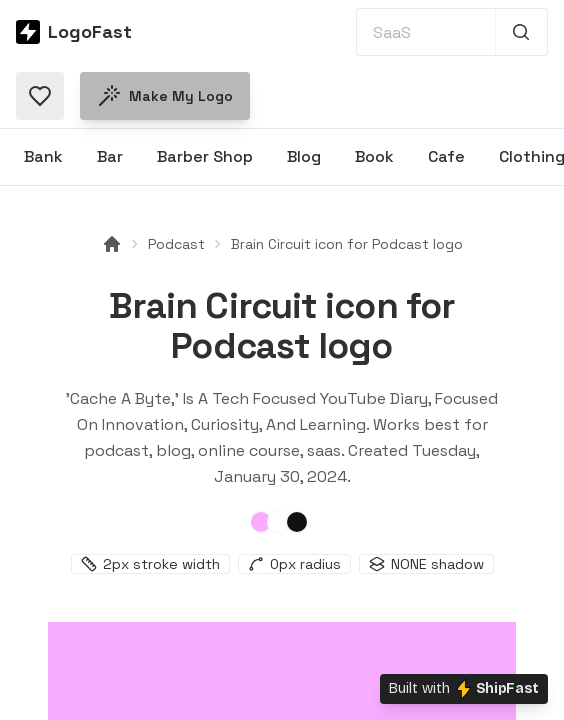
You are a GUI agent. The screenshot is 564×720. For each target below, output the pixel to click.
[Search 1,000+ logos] (521, 32)
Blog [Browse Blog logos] (304, 156)
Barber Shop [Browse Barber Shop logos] (205, 156)
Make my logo (165, 96)
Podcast (176, 244)
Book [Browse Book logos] (374, 156)
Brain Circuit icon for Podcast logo (347, 244)
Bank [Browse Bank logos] (43, 156)
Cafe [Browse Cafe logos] (446, 156)
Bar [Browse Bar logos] (110, 156)
